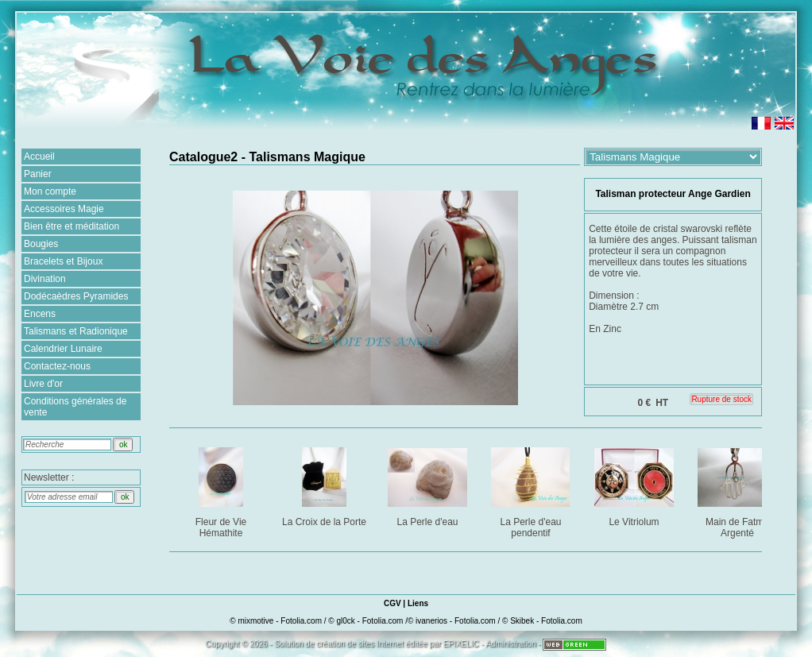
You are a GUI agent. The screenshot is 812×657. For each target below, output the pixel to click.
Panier (38, 174)
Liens (418, 603)
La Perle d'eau (429, 484)
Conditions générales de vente (75, 407)
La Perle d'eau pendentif (532, 490)
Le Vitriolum (635, 484)
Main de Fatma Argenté (739, 490)
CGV (392, 603)
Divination (45, 279)
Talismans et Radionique (76, 331)
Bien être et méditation (72, 226)
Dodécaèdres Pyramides (76, 296)
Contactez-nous (57, 366)
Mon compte (50, 191)
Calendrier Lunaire (63, 349)
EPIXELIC (461, 644)
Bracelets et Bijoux (63, 261)
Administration (510, 644)
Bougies (41, 244)
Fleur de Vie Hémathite (222, 490)
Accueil (39, 157)
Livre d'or (43, 384)
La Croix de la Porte (325, 484)
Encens (40, 314)
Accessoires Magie (64, 209)
